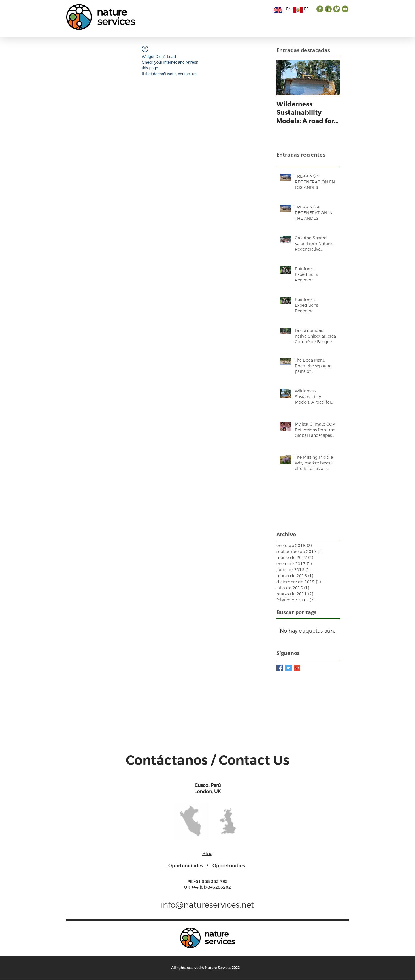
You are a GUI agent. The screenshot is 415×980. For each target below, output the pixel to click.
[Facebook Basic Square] (280, 668)
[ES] (306, 9)
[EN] (289, 9)
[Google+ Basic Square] (297, 668)
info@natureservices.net (207, 905)
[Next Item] (331, 78)
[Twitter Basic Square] (288, 668)
